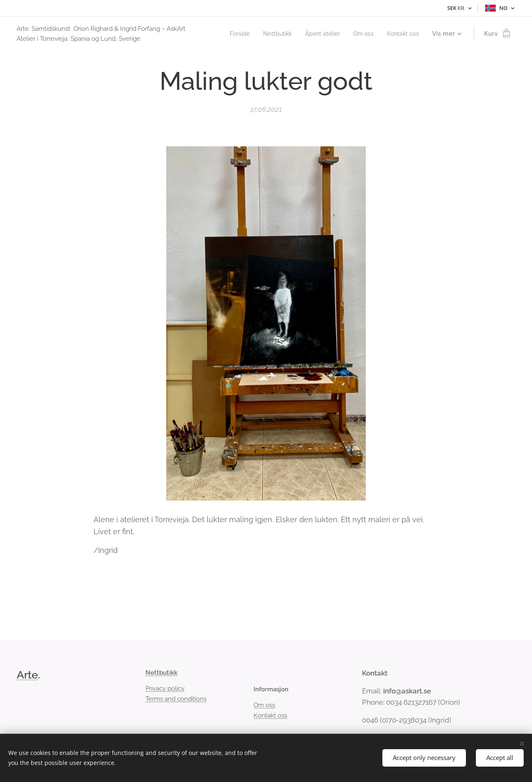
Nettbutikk (161, 673)
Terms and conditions (176, 699)
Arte (27, 675)
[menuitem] (230, 34)
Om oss (264, 705)
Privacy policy (165, 688)
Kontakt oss (270, 715)
